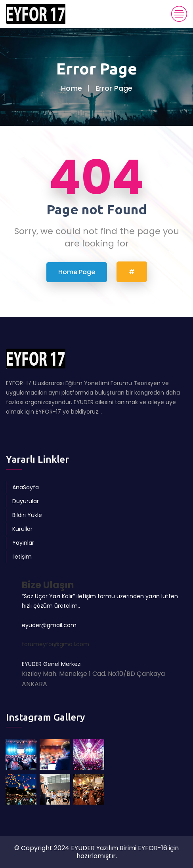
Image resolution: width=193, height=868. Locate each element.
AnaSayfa (26, 487)
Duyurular (26, 501)
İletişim (22, 557)
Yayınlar (23, 543)
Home (72, 88)
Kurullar (22, 529)
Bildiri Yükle (27, 515)
